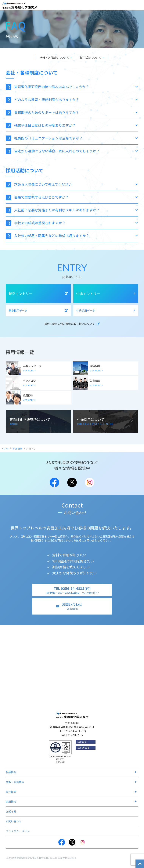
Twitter (72, 482)
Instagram (90, 482)
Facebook (54, 482)
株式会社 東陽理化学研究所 (20, 5)
